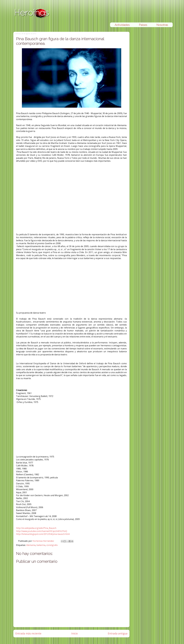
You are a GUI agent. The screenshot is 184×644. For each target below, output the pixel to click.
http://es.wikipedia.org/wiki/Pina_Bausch (36, 528)
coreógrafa (52, 545)
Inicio (75, 633)
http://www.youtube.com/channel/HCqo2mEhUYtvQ (42, 531)
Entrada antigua (118, 633)
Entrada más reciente (28, 633)
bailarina (41, 545)
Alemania (31, 545)
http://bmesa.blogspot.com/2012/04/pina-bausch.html (43, 534)
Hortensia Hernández (44, 541)
